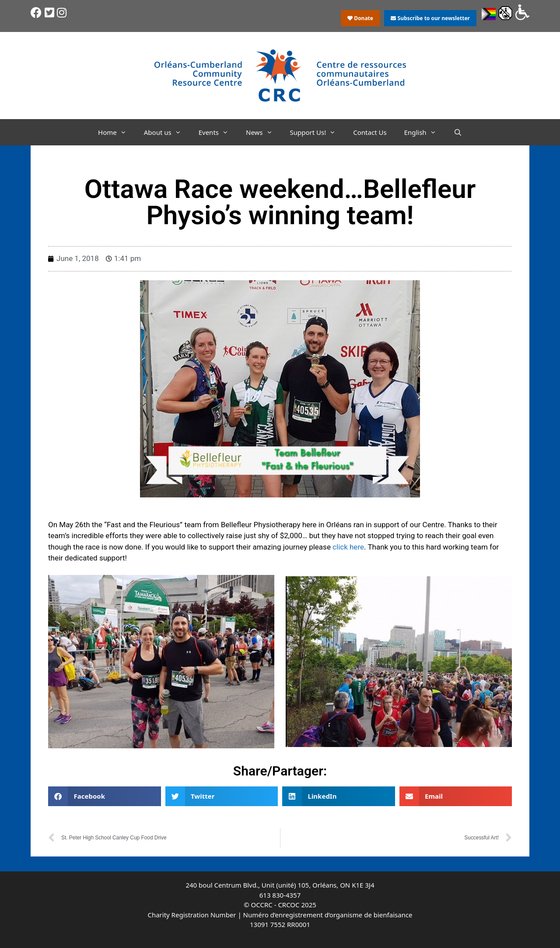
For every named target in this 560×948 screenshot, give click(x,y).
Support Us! (317, 132)
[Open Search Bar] (458, 132)
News (264, 132)
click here (348, 547)
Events (218, 132)
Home (117, 132)
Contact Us (370, 132)
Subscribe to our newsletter (430, 18)
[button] (105, 796)
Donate (360, 18)
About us (167, 132)
